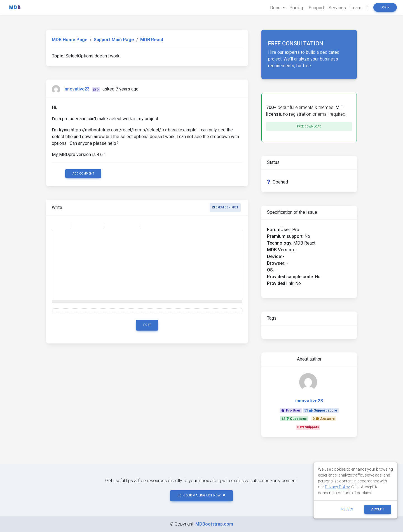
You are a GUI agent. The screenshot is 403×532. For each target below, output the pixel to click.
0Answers (324, 419)
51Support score (321, 410)
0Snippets (308, 427)
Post (147, 325)
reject (348, 509)
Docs (276, 8)
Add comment (83, 174)
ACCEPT (378, 509)
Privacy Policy (337, 487)
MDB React (152, 40)
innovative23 (77, 89)
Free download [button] (309, 126)
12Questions (294, 419)
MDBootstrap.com (214, 524)
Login (385, 7)
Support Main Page (114, 40)
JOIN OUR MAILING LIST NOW (201, 495)
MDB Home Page (70, 40)
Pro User (291, 410)
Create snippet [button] (225, 207)
